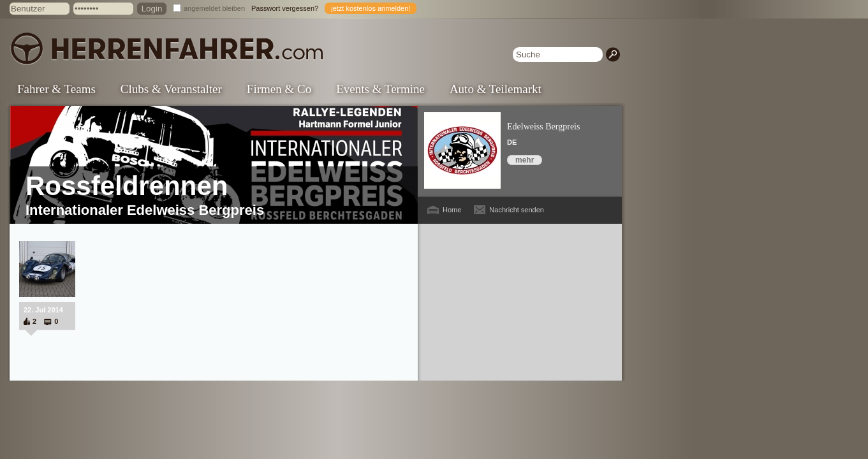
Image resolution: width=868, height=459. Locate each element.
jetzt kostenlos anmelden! (371, 8)
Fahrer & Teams (56, 89)
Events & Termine (380, 89)
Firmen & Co (279, 89)
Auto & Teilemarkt (496, 89)
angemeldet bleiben (214, 8)
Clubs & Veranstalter (171, 89)
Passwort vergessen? (285, 8)
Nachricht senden (517, 210)
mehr (525, 160)
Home (452, 210)
